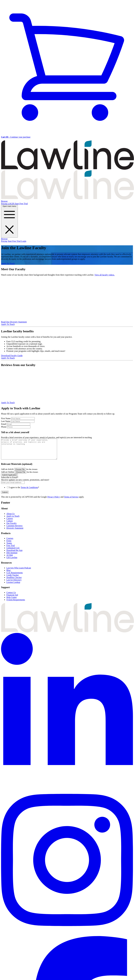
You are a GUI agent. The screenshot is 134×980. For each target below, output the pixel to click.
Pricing (4, 204)
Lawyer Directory (14, 584)
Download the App (14, 554)
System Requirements (16, 604)
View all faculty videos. (105, 275)
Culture (10, 525)
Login (24, 241)
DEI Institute (12, 557)
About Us (11, 518)
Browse (4, 201)
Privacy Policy (54, 501)
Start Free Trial (21, 204)
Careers (10, 522)
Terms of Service (71, 501)
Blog (8, 574)
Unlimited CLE (13, 552)
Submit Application (9, 479)
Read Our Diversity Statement (14, 322)
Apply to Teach (13, 520)
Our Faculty (11, 527)
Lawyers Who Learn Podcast (19, 572)
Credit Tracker (13, 579)
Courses (10, 542)
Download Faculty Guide (12, 356)
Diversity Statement (15, 532)
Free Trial (11, 549)
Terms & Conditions (29, 491)
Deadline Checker (14, 581)
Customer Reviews (14, 530)
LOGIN (11, 204)
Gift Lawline (12, 561)
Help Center (12, 601)
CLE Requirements (15, 577)
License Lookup (13, 586)
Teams (9, 547)
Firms (9, 545)
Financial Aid (12, 599)
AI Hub (10, 559)
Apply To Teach (8, 264)
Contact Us (11, 596)
